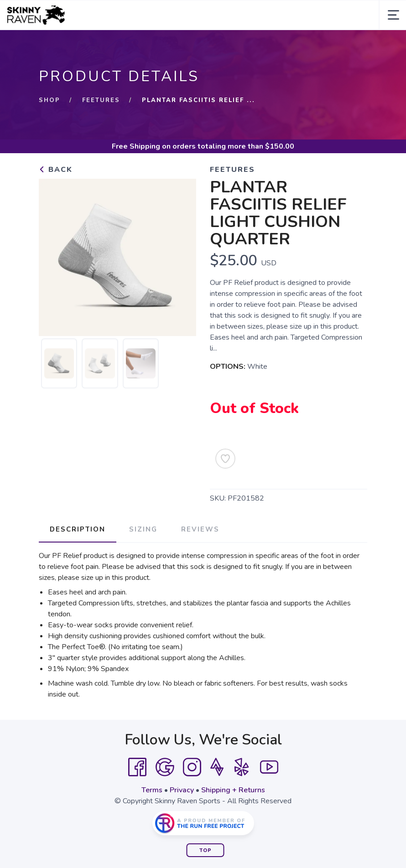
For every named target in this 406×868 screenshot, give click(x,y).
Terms (152, 790)
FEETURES (101, 100)
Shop (49, 100)
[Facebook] (137, 767)
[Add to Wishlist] (225, 459)
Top (206, 850)
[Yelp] (242, 767)
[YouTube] (269, 767)
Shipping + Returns (233, 790)
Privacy (182, 790)
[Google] (165, 767)
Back (56, 170)
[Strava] (217, 767)
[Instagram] (192, 767)
